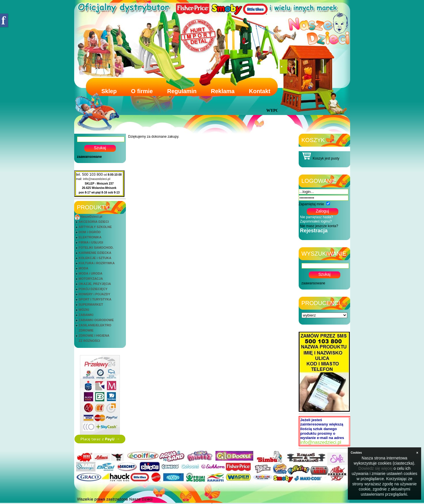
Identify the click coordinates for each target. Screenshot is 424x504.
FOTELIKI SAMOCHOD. (96, 248)
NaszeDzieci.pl (91, 216)
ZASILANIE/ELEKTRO (95, 325)
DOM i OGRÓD (90, 232)
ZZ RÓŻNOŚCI (90, 341)
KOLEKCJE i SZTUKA (95, 258)
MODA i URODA (91, 273)
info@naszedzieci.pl (96, 179)
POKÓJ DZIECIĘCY (93, 289)
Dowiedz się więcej (375, 468)
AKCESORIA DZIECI (94, 222)
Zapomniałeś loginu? (316, 221)
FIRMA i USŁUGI (91, 242)
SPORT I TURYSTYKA (95, 299)
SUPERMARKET (91, 304)
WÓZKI (84, 310)
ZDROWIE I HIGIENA (94, 336)
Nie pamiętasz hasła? (317, 217)
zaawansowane (90, 157)
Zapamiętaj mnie (311, 204)
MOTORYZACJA (91, 279)
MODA (84, 268)
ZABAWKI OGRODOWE (96, 320)
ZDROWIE (86, 330)
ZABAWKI (86, 315)
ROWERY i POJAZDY (95, 294)
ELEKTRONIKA (90, 237)
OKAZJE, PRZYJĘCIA (95, 284)
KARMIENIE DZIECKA (95, 253)
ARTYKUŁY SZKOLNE (95, 227)
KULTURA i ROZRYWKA (97, 263)
